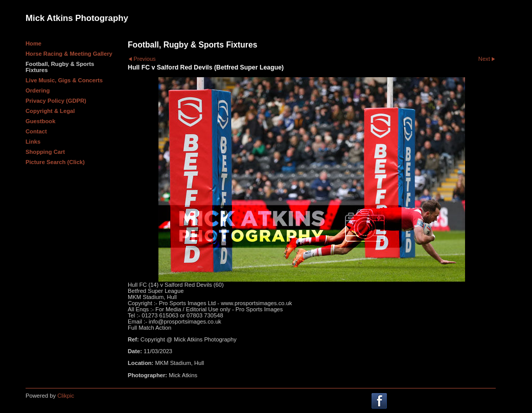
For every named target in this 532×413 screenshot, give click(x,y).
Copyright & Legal (50, 111)
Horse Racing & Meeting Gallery (69, 54)
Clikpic (66, 396)
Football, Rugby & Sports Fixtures (60, 67)
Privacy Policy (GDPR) (56, 101)
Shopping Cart (45, 152)
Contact (36, 131)
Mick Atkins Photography (77, 18)
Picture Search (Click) (55, 162)
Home (33, 43)
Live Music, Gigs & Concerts (64, 80)
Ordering (38, 90)
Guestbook (40, 121)
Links (33, 142)
